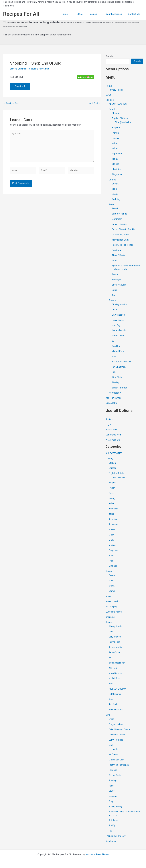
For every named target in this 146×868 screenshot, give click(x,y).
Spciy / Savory (119, 285)
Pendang (116, 250)
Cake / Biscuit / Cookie (123, 230)
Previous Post (12, 103)
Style (111, 205)
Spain (111, 556)
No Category (115, 393)
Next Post (94, 103)
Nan (114, 357)
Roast (115, 261)
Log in (109, 425)
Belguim (113, 464)
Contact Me (135, 14)
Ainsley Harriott (120, 305)
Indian (115, 144)
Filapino (116, 128)
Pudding (116, 200)
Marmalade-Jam (120, 240)
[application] (76, 14)
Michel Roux (118, 352)
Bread (115, 209)
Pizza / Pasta (118, 256)
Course (112, 180)
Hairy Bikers (118, 320)
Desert (115, 184)
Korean (112, 530)
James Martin (119, 331)
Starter (112, 592)
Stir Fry (112, 826)
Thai (111, 561)
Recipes (98, 14)
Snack (115, 194)
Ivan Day (116, 326)
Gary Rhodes (118, 315)
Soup (114, 290)
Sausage (116, 280)
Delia (114, 310)
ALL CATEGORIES (118, 104)
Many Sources (116, 674)
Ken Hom (116, 346)
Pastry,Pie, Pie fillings (123, 245)
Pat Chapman (119, 367)
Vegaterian (111, 842)
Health (115, 750)
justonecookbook (117, 663)
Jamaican (114, 520)
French (115, 133)
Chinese (116, 114)
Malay (115, 159)
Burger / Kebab (119, 214)
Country (113, 109)
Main (114, 189)
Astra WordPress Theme (97, 854)
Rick (114, 372)
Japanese (117, 154)
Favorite (20, 86)
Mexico (115, 164)
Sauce (115, 275)
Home (73, 14)
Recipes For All (21, 14)
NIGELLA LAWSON (121, 362)
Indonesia (114, 509)
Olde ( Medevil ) (123, 123)
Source (112, 301)
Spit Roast (114, 821)
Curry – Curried (119, 225)
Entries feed (112, 430)
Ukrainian (116, 170)
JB (113, 341)
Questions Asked (114, 612)
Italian (115, 149)
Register (110, 420)
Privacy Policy (116, 90)
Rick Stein (117, 378)
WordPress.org (113, 441)
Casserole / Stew (120, 235)
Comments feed (114, 435)
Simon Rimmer (119, 388)
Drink (111, 746)
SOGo (85, 14)
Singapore (117, 175)
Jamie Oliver (118, 336)
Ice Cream (117, 219)
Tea (114, 296)
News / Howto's (114, 602)
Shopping (35, 69)
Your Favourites (116, 14)
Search (109, 56)
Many (111, 541)
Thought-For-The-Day (116, 837)
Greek (112, 494)
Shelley (115, 383)
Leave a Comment (19, 69)
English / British (120, 119)
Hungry (115, 138)
